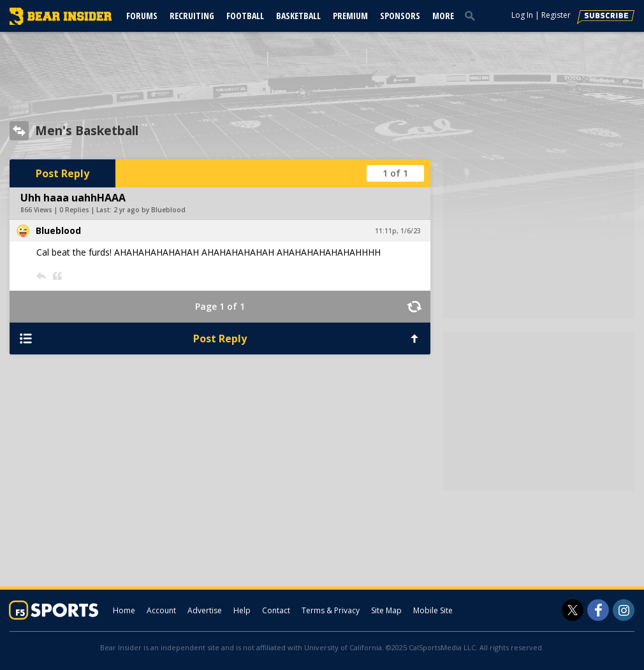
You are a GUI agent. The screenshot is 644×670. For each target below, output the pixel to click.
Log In (522, 15)
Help (242, 610)
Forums (142, 16)
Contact (276, 610)
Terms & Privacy (331, 610)
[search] (472, 15)
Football (245, 16)
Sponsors (400, 16)
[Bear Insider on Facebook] (598, 610)
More (443, 16)
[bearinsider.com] (61, 22)
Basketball (298, 16)
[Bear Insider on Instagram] (624, 610)
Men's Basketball (87, 131)
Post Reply (62, 173)
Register (556, 15)
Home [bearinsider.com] (124, 610)
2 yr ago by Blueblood (150, 210)
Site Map (386, 610)
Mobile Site (433, 610)
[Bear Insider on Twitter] (573, 610)
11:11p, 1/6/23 (398, 231)
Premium (350, 16)
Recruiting (192, 16)
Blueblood (58, 230)
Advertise (205, 610)
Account (161, 610)
